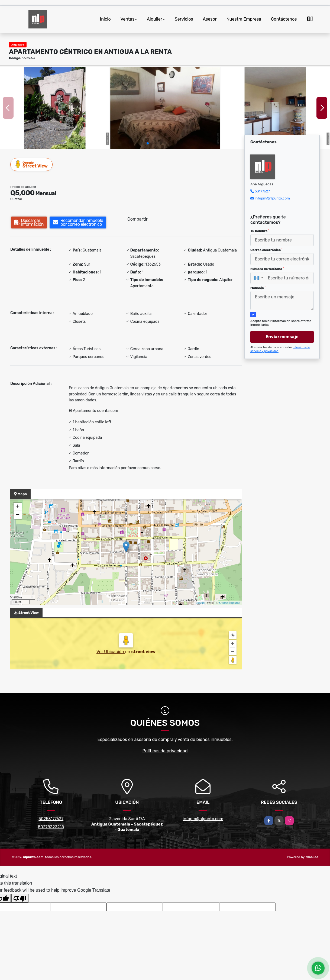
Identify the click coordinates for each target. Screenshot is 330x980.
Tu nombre (260, 231)
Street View (32, 164)
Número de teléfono (267, 269)
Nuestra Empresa (244, 19)
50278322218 (51, 827)
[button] (148, 143)
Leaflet (200, 603)
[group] (55, 108)
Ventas (127, 19)
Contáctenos (284, 19)
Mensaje (258, 288)
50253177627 (51, 819)
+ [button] (18, 507)
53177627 (262, 191)
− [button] (18, 515)
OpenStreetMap (230, 603)
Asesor (210, 19)
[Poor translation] (20, 898)
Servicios (184, 19)
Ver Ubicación (111, 652)
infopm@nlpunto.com (272, 198)
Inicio (105, 19)
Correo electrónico (266, 250)
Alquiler (155, 19)
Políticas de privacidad (165, 751)
